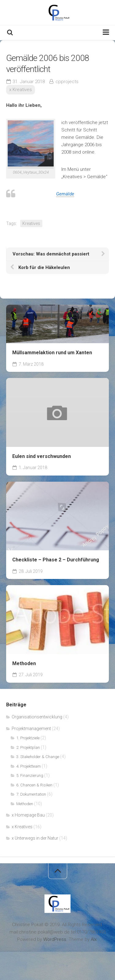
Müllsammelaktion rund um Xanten (52, 353)
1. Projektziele (28, 738)
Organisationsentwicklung (37, 717)
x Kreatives (21, 90)
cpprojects (67, 82)
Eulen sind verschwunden (42, 456)
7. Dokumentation (31, 794)
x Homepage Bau (28, 815)
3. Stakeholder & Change (38, 757)
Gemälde (65, 194)
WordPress (55, 939)
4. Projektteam (29, 766)
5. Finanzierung (30, 775)
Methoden (24, 663)
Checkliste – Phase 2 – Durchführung (56, 560)
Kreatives (31, 223)
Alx (94, 939)
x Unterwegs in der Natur (35, 838)
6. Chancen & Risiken (34, 785)
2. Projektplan (28, 747)
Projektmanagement (31, 729)
